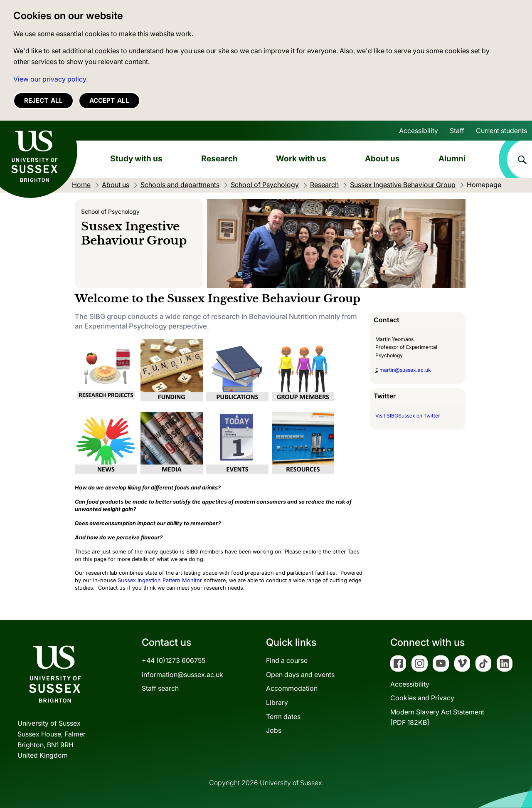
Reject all (43, 100)
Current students (501, 131)
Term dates (283, 717)
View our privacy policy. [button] (50, 79)
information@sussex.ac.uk (182, 675)
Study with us (136, 158)
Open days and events (300, 675)
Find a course (287, 660)
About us (382, 158)
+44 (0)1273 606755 (174, 660)
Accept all (109, 100)
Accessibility (419, 131)
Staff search (160, 688)
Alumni (452, 158)
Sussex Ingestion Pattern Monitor (160, 580)
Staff (457, 131)
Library (277, 702)
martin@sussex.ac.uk (405, 370)
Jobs (274, 730)
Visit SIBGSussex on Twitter (408, 416)
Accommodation (292, 688)
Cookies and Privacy (422, 698)
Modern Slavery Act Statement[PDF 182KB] (437, 717)
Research (219, 158)
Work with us (301, 158)
